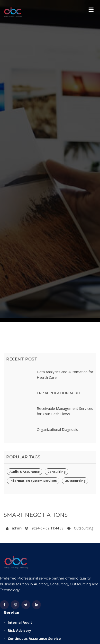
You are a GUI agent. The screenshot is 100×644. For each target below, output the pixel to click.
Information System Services (33, 481)
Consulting (57, 472)
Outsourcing (75, 481)
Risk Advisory (19, 630)
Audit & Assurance (25, 472)
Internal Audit (20, 622)
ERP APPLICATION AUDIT (59, 393)
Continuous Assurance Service (34, 639)
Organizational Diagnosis (57, 429)
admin (17, 528)
